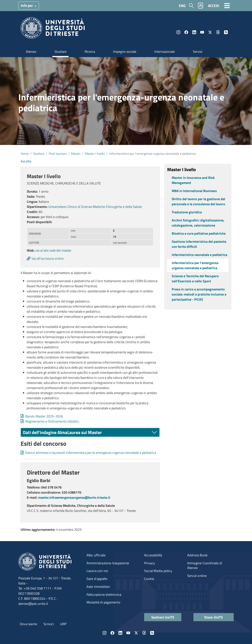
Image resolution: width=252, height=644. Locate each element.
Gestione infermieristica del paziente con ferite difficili (199, 244)
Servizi (198, 52)
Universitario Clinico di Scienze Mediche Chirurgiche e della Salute (95, 207)
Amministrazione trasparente (108, 563)
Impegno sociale (125, 52)
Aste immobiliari (98, 587)
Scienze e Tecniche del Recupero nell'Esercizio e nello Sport (195, 279)
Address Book (197, 555)
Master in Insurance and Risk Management (193, 180)
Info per (27, 5)
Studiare (60, 52)
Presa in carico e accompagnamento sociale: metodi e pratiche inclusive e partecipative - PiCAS (199, 294)
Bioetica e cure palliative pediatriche (199, 233)
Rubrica (200, 6)
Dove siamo (29, 624)
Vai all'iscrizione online (48, 258)
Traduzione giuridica (187, 212)
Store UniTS (213, 617)
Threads (218, 32)
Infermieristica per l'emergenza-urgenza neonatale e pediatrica (196, 265)
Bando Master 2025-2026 (44, 416)
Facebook (186, 32)
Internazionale (165, 52)
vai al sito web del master (53, 250)
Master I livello (95, 154)
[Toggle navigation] (227, 5)
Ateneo (31, 52)
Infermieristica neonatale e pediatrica (199, 255)
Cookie (149, 579)
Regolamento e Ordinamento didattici (52, 421)
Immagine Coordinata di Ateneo (205, 566)
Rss (226, 32)
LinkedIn (194, 32)
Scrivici (49, 624)
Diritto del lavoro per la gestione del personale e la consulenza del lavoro (198, 201)
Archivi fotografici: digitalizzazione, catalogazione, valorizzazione (198, 223)
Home (25, 154)
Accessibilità (153, 555)
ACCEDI (214, 6)
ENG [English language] (182, 6)
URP (63, 624)
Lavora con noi (97, 571)
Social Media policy (158, 571)
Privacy (150, 563)
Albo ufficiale (96, 555)
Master (76, 154)
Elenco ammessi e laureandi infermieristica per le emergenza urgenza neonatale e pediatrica (91, 453)
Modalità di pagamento (103, 602)
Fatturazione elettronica (104, 595)
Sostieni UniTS (163, 617)
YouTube (202, 32)
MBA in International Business (194, 191)
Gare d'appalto (97, 579)
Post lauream (58, 154)
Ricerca (90, 52)
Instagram (178, 32)
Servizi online (197, 576)
